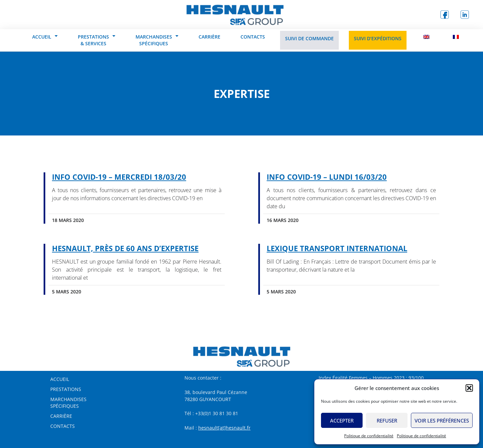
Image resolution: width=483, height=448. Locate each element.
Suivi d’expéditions (378, 38)
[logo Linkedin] (465, 15)
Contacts (253, 37)
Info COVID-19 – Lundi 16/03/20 (327, 177)
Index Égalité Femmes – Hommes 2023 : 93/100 (371, 378)
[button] (469, 388)
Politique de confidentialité (369, 436)
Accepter (342, 421)
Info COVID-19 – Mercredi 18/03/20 (119, 177)
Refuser (387, 421)
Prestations (66, 389)
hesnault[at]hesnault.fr (224, 428)
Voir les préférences (442, 421)
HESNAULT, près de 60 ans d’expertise (125, 248)
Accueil (45, 36)
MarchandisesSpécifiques (68, 403)
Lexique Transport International (337, 248)
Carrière (209, 37)
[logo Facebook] (444, 15)
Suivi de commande (309, 38)
